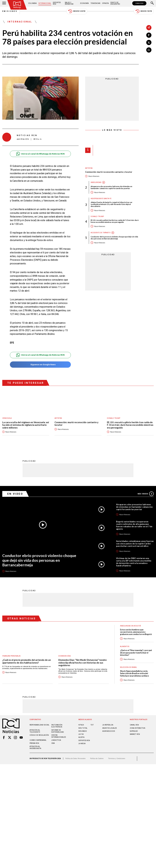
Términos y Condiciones (117, 758)
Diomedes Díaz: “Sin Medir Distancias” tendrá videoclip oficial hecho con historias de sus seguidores (82, 662)
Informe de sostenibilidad (58, 731)
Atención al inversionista (35, 747)
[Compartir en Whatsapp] (149, 50)
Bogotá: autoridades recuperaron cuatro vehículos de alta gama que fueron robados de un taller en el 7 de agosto (134, 525)
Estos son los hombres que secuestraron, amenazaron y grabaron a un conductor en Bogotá (136, 632)
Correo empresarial (38, 740)
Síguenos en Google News (40, 365)
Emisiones (10, 11)
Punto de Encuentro (115, 3)
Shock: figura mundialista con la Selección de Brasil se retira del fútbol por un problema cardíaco (134, 673)
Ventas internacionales (59, 736)
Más (146, 494)
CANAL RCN (139, 3)
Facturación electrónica (57, 726)
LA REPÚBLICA (108, 725)
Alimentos (125, 646)
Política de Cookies (97, 758)
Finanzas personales (11, 656)
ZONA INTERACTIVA (137, 728)
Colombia (32, 3)
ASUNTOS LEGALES (110, 728)
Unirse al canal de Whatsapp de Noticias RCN (40, 154)
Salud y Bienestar (69, 3)
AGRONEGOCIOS (109, 731)
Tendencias (95, 3)
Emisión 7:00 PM (144, 11)
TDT (92, 725)
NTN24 (81, 725)
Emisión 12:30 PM (77, 11)
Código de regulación (39, 735)
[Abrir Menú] (4, 3)
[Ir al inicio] (17, 5)
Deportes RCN (57, 3)
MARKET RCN (135, 734)
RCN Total (83, 728)
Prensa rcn (34, 743)
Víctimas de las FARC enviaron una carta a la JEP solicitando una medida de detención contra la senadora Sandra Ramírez (134, 562)
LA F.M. (81, 734)
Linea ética (56, 740)
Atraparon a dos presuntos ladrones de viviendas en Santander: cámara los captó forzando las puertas (111, 187)
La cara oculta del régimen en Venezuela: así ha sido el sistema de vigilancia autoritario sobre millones (26, 425)
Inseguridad (96, 182)
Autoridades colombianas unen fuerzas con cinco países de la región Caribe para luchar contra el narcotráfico (135, 543)
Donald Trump (97, 216)
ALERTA (81, 737)
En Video (15, 494)
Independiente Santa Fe (101, 199)
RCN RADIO (83, 731)
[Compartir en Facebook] (149, 35)
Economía (84, 3)
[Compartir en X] (149, 42)
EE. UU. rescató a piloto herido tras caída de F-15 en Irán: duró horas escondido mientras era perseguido (115, 221)
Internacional (45, 3)
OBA (53, 743)
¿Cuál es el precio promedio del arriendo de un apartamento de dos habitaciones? (27, 661)
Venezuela (7, 418)
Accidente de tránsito (101, 233)
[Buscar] (152, 3)
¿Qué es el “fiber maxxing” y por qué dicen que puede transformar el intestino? (136, 653)
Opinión (105, 3)
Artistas (89, 168)
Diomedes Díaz (65, 656)
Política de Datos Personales (75, 758)
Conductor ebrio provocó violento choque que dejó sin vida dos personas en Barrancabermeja (114, 238)
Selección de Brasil (129, 667)
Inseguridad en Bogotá (130, 626)
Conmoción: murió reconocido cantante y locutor (109, 172)
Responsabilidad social (39, 725)
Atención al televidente (35, 731)
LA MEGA (82, 743)
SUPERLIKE (134, 731)
